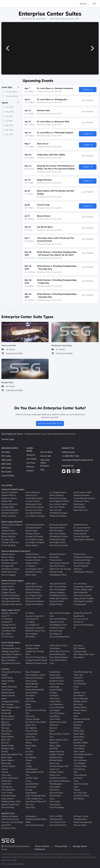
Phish (76, 687)
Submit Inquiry (68, 452)
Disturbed (30, 695)
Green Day (30, 737)
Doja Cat (29, 698)
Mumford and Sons (58, 778)
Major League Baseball (12, 522)
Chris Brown (7, 787)
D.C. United (6, 634)
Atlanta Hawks (8, 554)
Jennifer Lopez (32, 778)
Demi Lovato (31, 681)
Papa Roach (55, 804)
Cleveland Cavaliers (10, 569)
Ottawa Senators (57, 592)
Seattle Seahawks (82, 495)
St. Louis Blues (39, 19)
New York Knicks (57, 566)
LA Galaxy (30, 622)
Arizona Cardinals (10, 492)
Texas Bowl (79, 657)
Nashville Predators (34, 604)
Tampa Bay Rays (81, 531)
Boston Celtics (8, 557)
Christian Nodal (8, 796)
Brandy (5, 751)
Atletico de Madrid (10, 816)
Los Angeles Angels (34, 539)
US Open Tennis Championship (81, 818)
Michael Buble (56, 760)
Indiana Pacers (32, 563)
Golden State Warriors (36, 557)
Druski (28, 707)
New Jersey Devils (57, 584)
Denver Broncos (33, 492)
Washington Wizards (83, 572)
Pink (76, 690)
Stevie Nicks (79, 737)
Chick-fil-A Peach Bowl (36, 657)
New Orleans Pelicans (59, 563)
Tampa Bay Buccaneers (84, 498)
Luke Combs (55, 719)
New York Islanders (58, 586)
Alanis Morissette (9, 687)
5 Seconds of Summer (11, 672)
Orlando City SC (57, 622)
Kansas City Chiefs (34, 510)
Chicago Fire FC (8, 625)
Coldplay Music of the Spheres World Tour (11, 803)
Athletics (5, 528)
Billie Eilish (6, 725)
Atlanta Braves (8, 531)
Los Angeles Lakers (34, 569)
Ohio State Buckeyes (59, 657)
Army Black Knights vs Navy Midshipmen (12, 656)
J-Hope (29, 766)
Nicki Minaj (54, 790)
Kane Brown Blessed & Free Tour (36, 803)
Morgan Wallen (57, 772)
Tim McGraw (79, 769)
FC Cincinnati (7, 637)
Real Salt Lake (56, 631)
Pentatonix (79, 681)
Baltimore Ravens (9, 498)
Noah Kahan (55, 796)
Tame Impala (79, 745)
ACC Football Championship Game (11, 647)
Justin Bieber (31, 793)
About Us (31, 455)
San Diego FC (56, 634)
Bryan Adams (8, 760)
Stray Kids (78, 740)
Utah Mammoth (81, 592)
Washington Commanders (79, 505)
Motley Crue (55, 775)
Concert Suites (8, 476)
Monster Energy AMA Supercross (59, 768)
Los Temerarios (56, 704)
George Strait (31, 734)
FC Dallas (30, 613)
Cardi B (5, 772)
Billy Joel (5, 728)
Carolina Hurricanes (10, 595)
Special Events (8, 813)
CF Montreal (7, 619)
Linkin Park (55, 698)
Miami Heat (31, 575)
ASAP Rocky (7, 678)
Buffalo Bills (7, 501)
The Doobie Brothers (83, 754)
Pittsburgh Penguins (59, 598)
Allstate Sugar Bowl (10, 651)
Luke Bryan (55, 716)
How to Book (46, 452)
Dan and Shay (8, 807)
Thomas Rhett (80, 766)
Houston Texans (33, 501)
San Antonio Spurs (82, 563)
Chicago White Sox (10, 542)
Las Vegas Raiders (34, 513)
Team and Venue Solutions (45, 463)
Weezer (77, 790)
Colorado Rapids (9, 628)
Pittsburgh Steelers (58, 516)
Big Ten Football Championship (33, 647)
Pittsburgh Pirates (58, 539)
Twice (76, 781)
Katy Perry (30, 807)
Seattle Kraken (56, 604)
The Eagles (79, 757)
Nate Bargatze (56, 784)
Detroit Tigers (32, 531)
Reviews (30, 467)
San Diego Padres (58, 542)
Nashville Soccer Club (35, 631)
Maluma (53, 728)
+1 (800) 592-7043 (70, 456)
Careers (30, 471)
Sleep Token (79, 734)
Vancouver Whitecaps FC (83, 626)
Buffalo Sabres (8, 589)
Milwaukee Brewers (58, 525)
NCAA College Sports (11, 642)
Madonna (54, 725)
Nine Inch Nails (56, 793)
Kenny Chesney (56, 684)
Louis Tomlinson (57, 707)
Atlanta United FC (10, 613)
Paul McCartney (57, 807)
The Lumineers (80, 760)
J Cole (28, 763)
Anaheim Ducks (9, 584)
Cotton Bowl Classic (58, 645)
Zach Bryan (79, 798)
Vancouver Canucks (82, 595)
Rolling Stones (80, 707)
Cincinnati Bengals (10, 510)
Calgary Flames (8, 592)
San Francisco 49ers (83, 492)
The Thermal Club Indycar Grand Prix (58, 824)
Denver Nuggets (9, 575)
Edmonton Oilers (33, 589)
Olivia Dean (55, 801)
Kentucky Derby (9, 828)
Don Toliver (31, 701)
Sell (94, 4)
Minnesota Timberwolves (56, 558)
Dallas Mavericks (9, 572)
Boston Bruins (8, 586)
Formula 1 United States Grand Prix (12, 824)
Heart (28, 748)
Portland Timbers (57, 628)
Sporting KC (79, 616)
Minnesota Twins (57, 528)
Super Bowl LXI (80, 510)
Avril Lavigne (7, 704)
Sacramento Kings (82, 560)
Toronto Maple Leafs (83, 589)
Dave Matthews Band (35, 675)
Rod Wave (78, 704)
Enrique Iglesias (33, 719)
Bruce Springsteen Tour (12, 754)
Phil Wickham (80, 684)
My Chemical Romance (60, 781)
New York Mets (56, 531)
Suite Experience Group (12, 434)
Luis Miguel (55, 710)
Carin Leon (6, 775)
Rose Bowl (78, 645)
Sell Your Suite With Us (50, 423)
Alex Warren (7, 690)
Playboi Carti (79, 692)
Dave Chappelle (33, 672)
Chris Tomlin (7, 793)
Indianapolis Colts (34, 504)
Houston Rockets (33, 560)
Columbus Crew (9, 631)
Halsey (29, 743)
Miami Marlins (32, 545)
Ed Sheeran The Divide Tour (36, 712)
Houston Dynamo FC (35, 616)
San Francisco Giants (59, 545)
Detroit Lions (31, 495)
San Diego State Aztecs (84, 654)
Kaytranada (55, 672)
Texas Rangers (80, 533)
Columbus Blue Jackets (12, 604)
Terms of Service (42, 846)
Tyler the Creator (81, 784)
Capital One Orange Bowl (35, 653)
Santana (77, 725)
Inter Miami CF (32, 619)
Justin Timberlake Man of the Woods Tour (36, 797)
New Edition (55, 787)
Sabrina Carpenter (82, 719)
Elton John (30, 716)
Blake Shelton (8, 737)
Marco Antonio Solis (59, 740)
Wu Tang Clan (80, 793)
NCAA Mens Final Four (60, 651)
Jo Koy (28, 781)
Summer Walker (81, 743)
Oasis (52, 798)
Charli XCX (6, 784)
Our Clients (31, 459)
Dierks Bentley (32, 684)
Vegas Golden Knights (84, 598)
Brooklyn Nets (8, 560)
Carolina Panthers (10, 504)
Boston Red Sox (9, 536)
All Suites (6, 452)
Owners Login (8, 439)
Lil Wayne (54, 695)
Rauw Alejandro (81, 698)
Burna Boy (6, 763)
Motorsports (31, 816)
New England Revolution (32, 635)
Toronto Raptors (81, 566)
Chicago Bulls (8, 566)
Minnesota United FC (35, 628)
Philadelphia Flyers (58, 595)
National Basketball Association (16, 551)
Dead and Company (35, 678)
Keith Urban (55, 675)
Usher (76, 787)
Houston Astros (32, 533)
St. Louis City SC (81, 619)
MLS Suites (6, 472)
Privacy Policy (61, 846)
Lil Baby (53, 692)
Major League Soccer (11, 610)
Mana (52, 731)
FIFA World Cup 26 (10, 819)
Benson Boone (8, 716)
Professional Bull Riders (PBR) (36, 821)
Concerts (5, 669)
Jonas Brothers (32, 784)
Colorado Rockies (33, 528)
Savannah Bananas (34, 825)
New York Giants (57, 507)
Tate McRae (79, 748)
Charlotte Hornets (9, 563)
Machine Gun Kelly (58, 722)
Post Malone (79, 695)
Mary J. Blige (55, 745)
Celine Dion (7, 781)
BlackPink (6, 734)
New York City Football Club (60, 614)
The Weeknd (79, 763)
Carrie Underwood (10, 778)
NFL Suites (6, 456)
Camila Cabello (8, 766)
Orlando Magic (56, 572)
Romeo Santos (80, 710)
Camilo (5, 769)
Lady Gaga (54, 687)
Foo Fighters (31, 728)
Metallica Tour (56, 757)
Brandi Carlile (8, 745)
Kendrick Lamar (57, 681)
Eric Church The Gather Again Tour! (36, 723)
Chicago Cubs (8, 539)
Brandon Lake (8, 748)
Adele (4, 684)
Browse (83, 4)
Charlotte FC (7, 622)
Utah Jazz (78, 569)
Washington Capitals (83, 601)
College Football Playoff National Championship (36, 662)
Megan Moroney (57, 751)
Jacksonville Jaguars (35, 507)
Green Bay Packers (34, 498)
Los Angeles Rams (58, 492)
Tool (76, 772)
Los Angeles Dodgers (35, 542)
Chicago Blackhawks (11, 598)
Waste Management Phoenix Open (83, 824)
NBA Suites (7, 460)
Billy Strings (7, 731)
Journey (29, 790)
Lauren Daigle (56, 690)
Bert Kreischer (8, 719)
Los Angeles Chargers (35, 516)
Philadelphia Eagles (58, 513)
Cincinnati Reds (8, 545)
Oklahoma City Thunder (60, 569)
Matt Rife (54, 748)
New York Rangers (58, 589)
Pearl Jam (78, 678)
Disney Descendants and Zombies (35, 691)
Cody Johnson (8, 798)
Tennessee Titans (81, 501)
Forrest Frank (31, 731)
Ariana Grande (8, 695)
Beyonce (5, 722)
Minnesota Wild (33, 598)
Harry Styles (31, 745)
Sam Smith (78, 722)
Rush (76, 716)
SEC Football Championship (80, 650)
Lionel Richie (55, 701)
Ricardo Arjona (80, 701)
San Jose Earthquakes (59, 637)
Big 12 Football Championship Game (11, 662)
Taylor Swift (79, 751)
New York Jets (56, 510)
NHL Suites (6, 468)
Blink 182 (6, 740)
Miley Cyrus (55, 763)
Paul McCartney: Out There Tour (83, 673)
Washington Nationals (84, 539)
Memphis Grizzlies (34, 572)
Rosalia (77, 713)
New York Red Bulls (58, 619)
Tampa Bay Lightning (83, 586)
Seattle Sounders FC (83, 613)
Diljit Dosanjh (32, 687)
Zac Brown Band (81, 796)
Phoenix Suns (80, 554)
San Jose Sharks (57, 601)
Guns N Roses (32, 740)
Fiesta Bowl (55, 648)
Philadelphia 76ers (58, 575)
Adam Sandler (8, 681)
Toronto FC (79, 622)
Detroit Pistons (32, 554)
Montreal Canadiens (35, 601)
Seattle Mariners (81, 525)
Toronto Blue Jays (82, 536)
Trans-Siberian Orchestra (80, 776)
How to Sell (46, 456)
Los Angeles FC (32, 625)
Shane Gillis (79, 731)
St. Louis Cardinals (82, 528)
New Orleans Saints (58, 504)
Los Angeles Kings (34, 595)
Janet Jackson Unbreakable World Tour (34, 772)
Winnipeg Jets (80, 604)
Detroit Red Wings (34, 586)
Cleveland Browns (10, 513)
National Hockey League (12, 581)
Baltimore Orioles (9, 533)
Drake (28, 704)
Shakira (77, 728)
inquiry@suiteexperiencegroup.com (78, 460)
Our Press (31, 463)
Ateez (4, 698)
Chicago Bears (8, 507)
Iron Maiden (31, 757)
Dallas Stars (31, 584)
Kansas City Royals (34, 536)
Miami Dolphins (57, 495)
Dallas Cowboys (9, 516)
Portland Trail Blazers (83, 557)
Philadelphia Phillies (59, 536)
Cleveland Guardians (35, 525)
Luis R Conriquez (57, 713)
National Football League (13, 489)
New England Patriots (59, 501)
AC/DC (4, 675)
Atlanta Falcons (9, 495)
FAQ (42, 470)
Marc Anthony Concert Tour (60, 735)
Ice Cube (29, 751)
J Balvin (29, 760)
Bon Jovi (5, 743)
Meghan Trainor (57, 754)
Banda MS (6, 713)
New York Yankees (58, 533)
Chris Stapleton (8, 790)
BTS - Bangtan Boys (11, 707)
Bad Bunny (6, 710)
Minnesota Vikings (58, 498)
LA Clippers (31, 566)
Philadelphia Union (58, 625)
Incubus (29, 754)
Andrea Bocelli (8, 692)
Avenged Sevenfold (10, 701)
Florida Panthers (33, 592)
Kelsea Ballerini (56, 678)
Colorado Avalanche (11, 601)
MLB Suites (6, 464)
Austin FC (6, 616)
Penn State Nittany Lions (58, 662)
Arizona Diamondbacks (12, 525)
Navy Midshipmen (58, 654)
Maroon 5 (54, 743)
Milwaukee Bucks (57, 554)
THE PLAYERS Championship (56, 818)
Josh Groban (31, 787)
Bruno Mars (7, 757)
